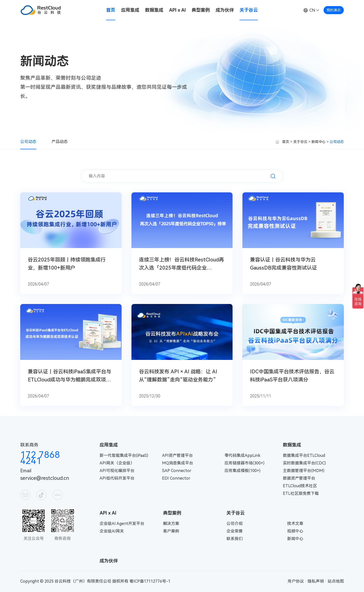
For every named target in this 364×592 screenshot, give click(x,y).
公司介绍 (235, 524)
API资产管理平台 (177, 455)
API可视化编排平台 (117, 471)
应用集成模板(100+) (242, 471)
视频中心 (295, 531)
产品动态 (60, 142)
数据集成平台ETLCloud (304, 455)
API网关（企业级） (117, 463)
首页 (111, 10)
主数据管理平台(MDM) (304, 471)
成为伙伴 (225, 10)
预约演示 (334, 10)
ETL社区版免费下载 (301, 493)
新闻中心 (318, 142)
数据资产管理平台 (299, 478)
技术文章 (295, 524)
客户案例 (171, 531)
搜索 (273, 176)
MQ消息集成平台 (178, 463)
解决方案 (171, 524)
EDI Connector (176, 478)
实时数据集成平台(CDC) (304, 463)
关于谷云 (249, 10)
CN (312, 10)
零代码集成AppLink (242, 455)
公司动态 (28, 142)
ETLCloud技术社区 (300, 486)
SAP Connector (177, 471)
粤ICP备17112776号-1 (150, 581)
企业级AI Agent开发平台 (122, 524)
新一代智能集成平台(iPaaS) (124, 455)
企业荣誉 (235, 531)
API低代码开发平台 (117, 478)
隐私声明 (316, 581)
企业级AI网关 (112, 531)
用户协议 (296, 581)
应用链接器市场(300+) (244, 463)
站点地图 (336, 581)
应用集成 (130, 10)
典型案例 (201, 10)
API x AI (177, 10)
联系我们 (235, 539)
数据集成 (154, 10)
